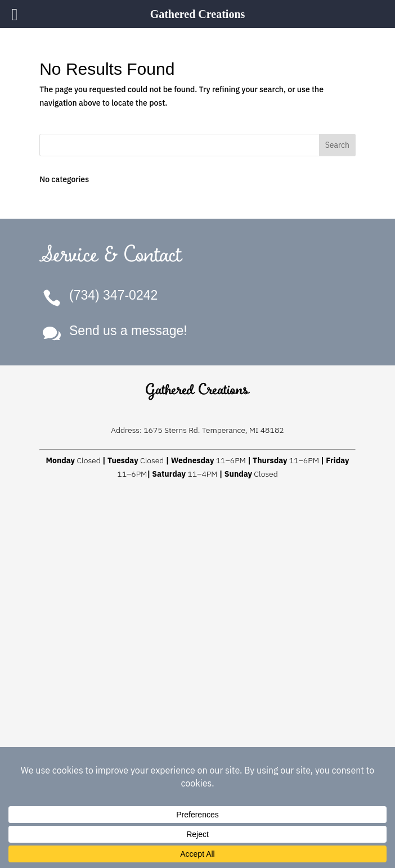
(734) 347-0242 (113, 295)
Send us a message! (128, 331)
